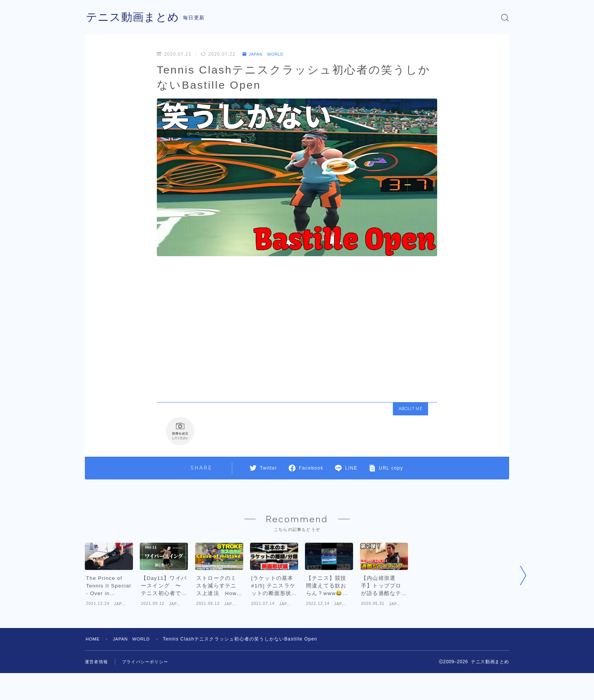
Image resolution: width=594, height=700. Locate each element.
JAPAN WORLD (266, 54)
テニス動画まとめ (134, 18)
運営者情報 (97, 689)
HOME (93, 666)
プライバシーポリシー (149, 689)
